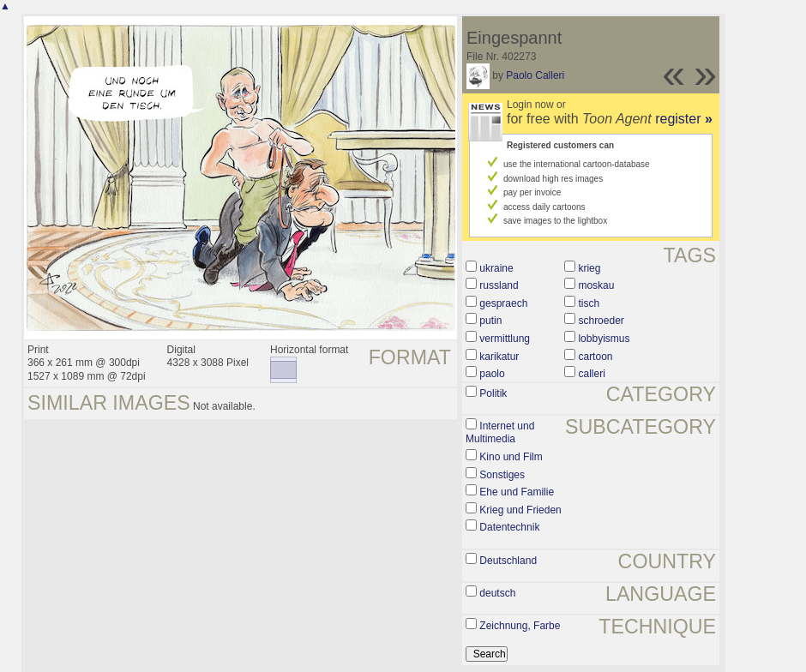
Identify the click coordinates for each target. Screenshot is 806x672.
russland (499, 285)
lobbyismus (604, 339)
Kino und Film (511, 457)
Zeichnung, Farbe (520, 626)
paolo (492, 374)
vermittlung (505, 339)
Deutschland (508, 561)
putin (490, 321)
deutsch (497, 593)
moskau (596, 285)
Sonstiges (502, 475)
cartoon (595, 357)
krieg (589, 268)
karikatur (499, 357)
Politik (493, 393)
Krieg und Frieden (520, 510)
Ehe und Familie (517, 492)
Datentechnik (509, 527)
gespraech (503, 303)
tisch (589, 303)
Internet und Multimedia (500, 433)
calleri (591, 374)
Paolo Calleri (535, 75)
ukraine (496, 268)
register (684, 119)
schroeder (601, 321)
